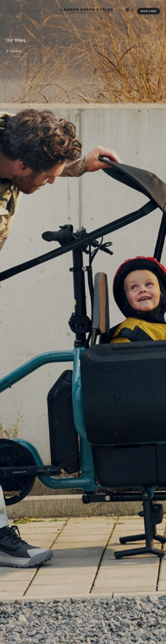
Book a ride (149, 11)
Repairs (22, 11)
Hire (35, 11)
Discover (16, 51)
